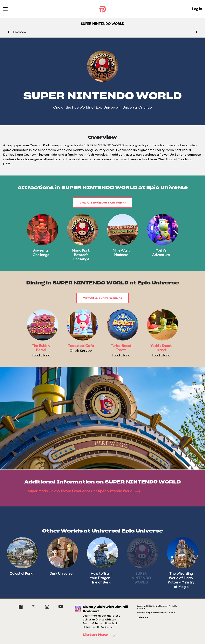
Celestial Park (21, 573)
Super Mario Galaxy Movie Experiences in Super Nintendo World (84, 491)
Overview (20, 32)
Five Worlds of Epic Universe (95, 107)
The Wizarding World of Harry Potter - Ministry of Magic (181, 580)
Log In (197, 9)
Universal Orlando (137, 107)
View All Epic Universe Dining (102, 298)
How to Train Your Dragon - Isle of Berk (101, 578)
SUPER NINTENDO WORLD (141, 578)
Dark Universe (61, 573)
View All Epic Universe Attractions (103, 203)
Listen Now (100, 635)
